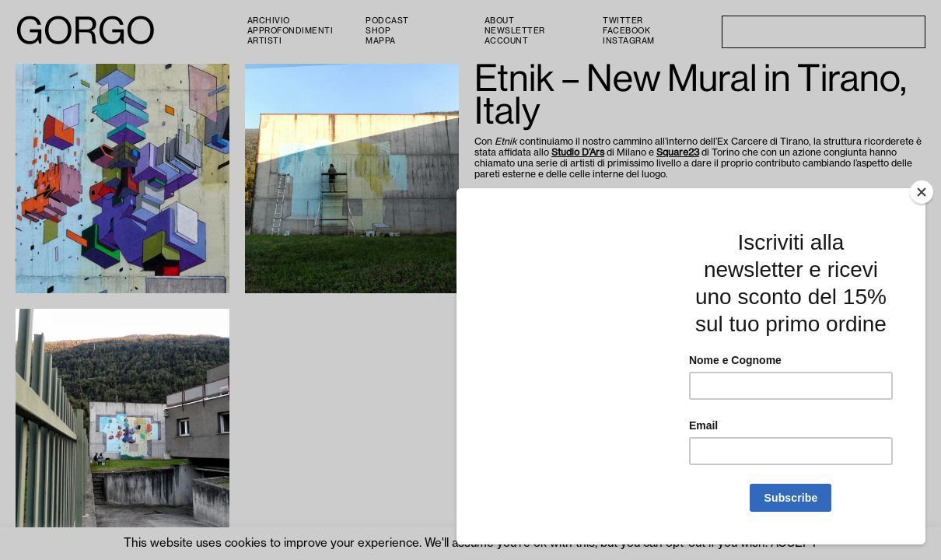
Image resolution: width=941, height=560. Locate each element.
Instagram (629, 41)
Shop (378, 31)
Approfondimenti (290, 31)
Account (507, 41)
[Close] (922, 285)
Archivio (269, 21)
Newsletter (515, 31)
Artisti (265, 41)
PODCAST (387, 21)
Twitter (623, 21)
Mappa (381, 41)
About (500, 21)
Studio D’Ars (578, 152)
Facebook (626, 31)
